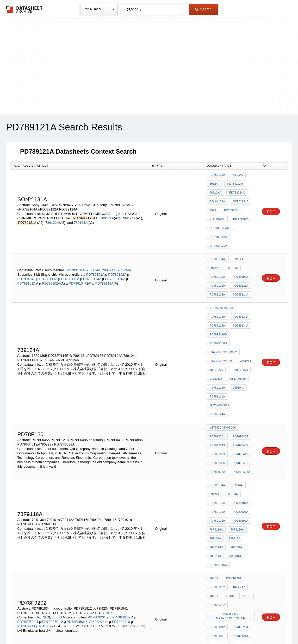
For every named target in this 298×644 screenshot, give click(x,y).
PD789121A (217, 175)
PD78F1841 (217, 525)
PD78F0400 (239, 539)
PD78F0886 (217, 385)
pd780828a (217, 392)
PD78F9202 (122, 509)
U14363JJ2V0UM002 (223, 303)
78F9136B (216, 317)
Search (203, 9)
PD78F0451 (239, 385)
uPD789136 (237, 324)
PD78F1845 (217, 539)
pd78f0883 (217, 378)
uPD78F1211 (218, 532)
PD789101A (96, 246)
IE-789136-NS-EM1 (222, 275)
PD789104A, (76, 242)
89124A (130, 206)
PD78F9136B (242, 296)
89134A (125, 242)
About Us (246, 626)
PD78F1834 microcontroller (231, 509)
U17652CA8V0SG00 (223, 357)
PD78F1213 (217, 371)
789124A (244, 310)
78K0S (57, 509)
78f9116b (216, 453)
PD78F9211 (27, 518)
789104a (237, 332)
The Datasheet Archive (24, 9)
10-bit (214, 493)
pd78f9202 (217, 500)
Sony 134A (239, 196)
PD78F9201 (97, 509)
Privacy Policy (98, 626)
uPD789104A (218, 224)
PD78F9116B (218, 296)
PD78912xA (234, 182)
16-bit (229, 493)
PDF (271, 200)
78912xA (215, 189)
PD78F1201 (217, 364)
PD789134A (239, 289)
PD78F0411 (239, 378)
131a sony (239, 210)
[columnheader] (80, 166)
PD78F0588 (241, 532)
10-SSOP (129, 518)
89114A (237, 404)
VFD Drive (217, 210)
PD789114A (93, 251)
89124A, (110, 242)
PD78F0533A (240, 392)
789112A (233, 446)
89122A (108, 206)
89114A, (95, 242)
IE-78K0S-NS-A (242, 339)
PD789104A (27, 251)
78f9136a (236, 439)
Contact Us (227, 626)
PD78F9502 (76, 514)
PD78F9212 (48, 518)
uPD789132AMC (220, 217)
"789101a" (234, 460)
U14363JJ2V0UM (221, 310)
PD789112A (71, 251)
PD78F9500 (26, 514)
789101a (215, 446)
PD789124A (236, 189)
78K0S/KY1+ (98, 514)
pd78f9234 (239, 518)
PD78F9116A (116, 251)
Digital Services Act (199, 626)
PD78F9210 (122, 514)
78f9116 (215, 460)
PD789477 (229, 203)
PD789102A (118, 246)
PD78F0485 (239, 371)
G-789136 (216, 324)
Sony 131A (217, 196)
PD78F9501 (51, 514)
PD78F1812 (217, 518)
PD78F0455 (239, 364)
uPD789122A (242, 224)
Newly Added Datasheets (64, 626)
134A (213, 203)
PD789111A (49, 251)
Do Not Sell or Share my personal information (146, 626)
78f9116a (216, 439)
